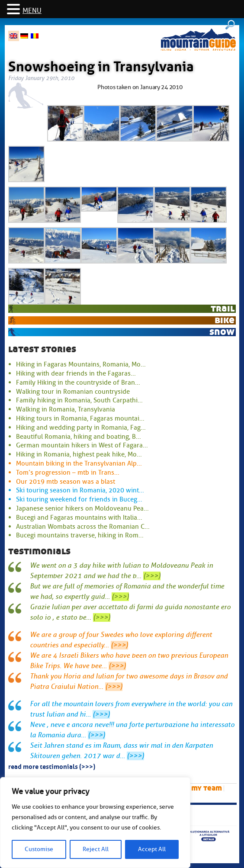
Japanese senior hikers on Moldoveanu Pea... (82, 508)
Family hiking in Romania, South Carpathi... (79, 400)
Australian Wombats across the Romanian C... (83, 527)
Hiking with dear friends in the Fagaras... (76, 373)
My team (207, 788)
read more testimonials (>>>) (52, 766)
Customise (39, 849)
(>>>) (152, 576)
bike (225, 320)
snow (222, 332)
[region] (95, 823)
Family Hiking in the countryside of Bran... (78, 383)
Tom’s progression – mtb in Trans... (68, 473)
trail (223, 308)
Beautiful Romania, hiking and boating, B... (79, 437)
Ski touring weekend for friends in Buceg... (79, 499)
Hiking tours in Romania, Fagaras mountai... (80, 418)
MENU (32, 11)
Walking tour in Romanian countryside (73, 392)
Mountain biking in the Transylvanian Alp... (79, 463)
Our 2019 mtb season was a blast (66, 482)
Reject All (96, 849)
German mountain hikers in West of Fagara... (82, 445)
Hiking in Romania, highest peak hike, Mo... (79, 454)
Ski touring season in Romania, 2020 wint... (80, 490)
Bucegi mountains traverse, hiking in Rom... (80, 535)
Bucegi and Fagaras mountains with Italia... (79, 518)
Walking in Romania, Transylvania (66, 409)
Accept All (152, 849)
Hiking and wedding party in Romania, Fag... (81, 428)
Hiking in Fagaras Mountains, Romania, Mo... (81, 364)
